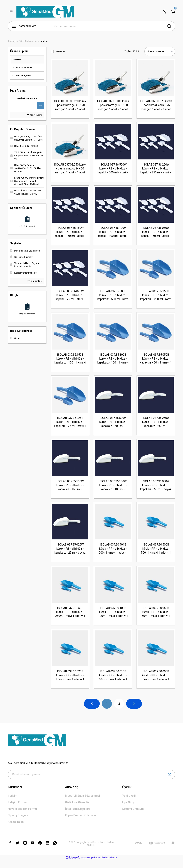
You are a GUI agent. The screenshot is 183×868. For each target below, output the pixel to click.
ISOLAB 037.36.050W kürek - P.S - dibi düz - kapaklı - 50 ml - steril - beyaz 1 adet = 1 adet (156, 233)
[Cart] (173, 12)
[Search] (113, 26)
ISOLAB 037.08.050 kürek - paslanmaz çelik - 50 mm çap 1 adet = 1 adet (70, 169)
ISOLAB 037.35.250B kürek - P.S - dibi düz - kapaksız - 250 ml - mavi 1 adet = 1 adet (156, 297)
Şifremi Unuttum (133, 817)
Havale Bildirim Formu (22, 817)
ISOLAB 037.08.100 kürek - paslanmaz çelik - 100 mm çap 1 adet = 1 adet (113, 105)
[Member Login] (164, 12)
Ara (41, 106)
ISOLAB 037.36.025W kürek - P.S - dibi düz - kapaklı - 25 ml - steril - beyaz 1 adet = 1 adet (70, 297)
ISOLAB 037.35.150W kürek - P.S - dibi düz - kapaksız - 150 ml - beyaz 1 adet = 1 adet (70, 490)
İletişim (13, 804)
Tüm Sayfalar (35, 281)
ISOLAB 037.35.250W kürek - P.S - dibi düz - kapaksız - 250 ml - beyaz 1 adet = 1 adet (156, 425)
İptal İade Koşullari (77, 817)
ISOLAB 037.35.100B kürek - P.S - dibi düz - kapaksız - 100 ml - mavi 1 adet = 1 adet (113, 362)
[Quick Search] (23, 106)
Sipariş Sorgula (18, 823)
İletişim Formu (17, 810)
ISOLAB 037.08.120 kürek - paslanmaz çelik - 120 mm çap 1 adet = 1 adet (70, 105)
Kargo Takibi (16, 830)
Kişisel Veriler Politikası (80, 823)
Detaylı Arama (35, 115)
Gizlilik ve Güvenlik (77, 810)
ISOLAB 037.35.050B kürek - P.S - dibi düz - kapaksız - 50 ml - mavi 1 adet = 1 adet (156, 362)
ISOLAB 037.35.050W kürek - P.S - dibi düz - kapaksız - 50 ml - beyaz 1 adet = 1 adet (156, 490)
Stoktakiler (60, 51)
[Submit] (169, 782)
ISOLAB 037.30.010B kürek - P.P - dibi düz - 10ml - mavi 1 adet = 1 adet (113, 682)
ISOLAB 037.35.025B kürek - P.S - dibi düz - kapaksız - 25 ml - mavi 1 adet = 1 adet (70, 425)
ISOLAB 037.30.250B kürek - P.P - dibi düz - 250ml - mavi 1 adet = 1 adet (70, 618)
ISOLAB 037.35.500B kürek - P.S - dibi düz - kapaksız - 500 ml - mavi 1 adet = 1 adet (113, 297)
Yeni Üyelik (129, 804)
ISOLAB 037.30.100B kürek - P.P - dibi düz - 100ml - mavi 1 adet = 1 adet (113, 618)
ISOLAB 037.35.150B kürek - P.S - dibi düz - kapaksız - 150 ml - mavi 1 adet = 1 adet (70, 362)
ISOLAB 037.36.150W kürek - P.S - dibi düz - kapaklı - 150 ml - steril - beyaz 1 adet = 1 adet (70, 233)
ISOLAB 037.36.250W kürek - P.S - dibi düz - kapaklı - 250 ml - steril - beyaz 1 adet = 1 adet (156, 169)
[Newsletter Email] (91, 782)
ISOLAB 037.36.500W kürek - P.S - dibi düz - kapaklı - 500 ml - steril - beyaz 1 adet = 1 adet (113, 169)
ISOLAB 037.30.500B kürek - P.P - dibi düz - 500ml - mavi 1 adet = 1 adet (156, 554)
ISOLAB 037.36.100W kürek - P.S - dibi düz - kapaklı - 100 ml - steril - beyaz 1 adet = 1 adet (113, 233)
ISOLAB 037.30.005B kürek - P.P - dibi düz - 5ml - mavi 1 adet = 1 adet (156, 682)
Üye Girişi (128, 810)
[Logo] (45, 12)
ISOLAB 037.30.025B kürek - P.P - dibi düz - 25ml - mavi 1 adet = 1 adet (70, 682)
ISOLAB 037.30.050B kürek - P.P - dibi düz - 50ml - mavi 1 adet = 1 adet (156, 618)
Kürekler (44, 41)
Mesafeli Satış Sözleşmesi (82, 804)
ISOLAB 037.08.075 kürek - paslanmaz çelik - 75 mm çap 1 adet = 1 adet (156, 105)
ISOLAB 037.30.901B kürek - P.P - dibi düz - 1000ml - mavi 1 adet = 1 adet (113, 554)
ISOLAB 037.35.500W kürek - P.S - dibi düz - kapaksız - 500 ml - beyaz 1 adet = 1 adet (113, 425)
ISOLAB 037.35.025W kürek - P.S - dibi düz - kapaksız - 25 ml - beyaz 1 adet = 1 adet (70, 554)
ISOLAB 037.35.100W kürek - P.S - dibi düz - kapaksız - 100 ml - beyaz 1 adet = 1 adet (113, 490)
